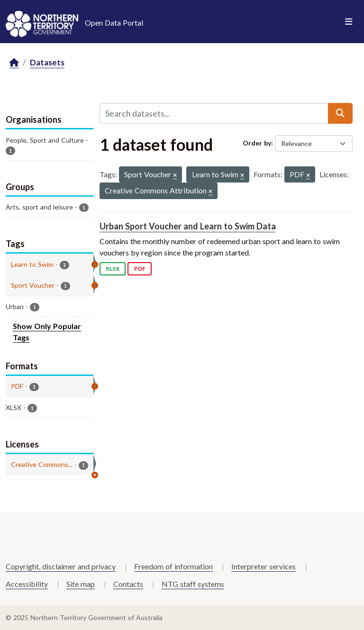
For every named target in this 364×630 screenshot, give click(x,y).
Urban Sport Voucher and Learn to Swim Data (188, 226)
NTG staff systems (193, 584)
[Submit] (340, 113)
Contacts (128, 584)
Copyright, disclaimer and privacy (61, 566)
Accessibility (27, 584)
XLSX (113, 269)
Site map (81, 584)
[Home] (14, 63)
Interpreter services (264, 566)
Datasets (47, 62)
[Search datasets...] (214, 113)
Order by (257, 143)
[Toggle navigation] (349, 22)
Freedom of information (173, 566)
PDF (140, 269)
